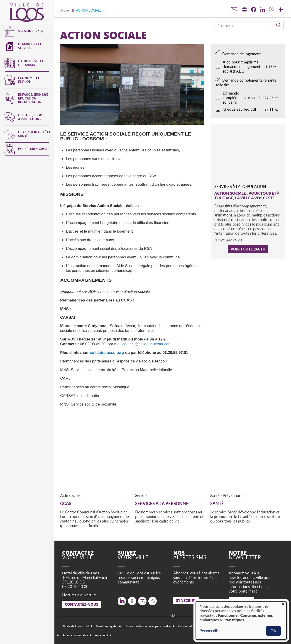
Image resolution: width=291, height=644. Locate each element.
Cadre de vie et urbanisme (31, 63)
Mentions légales (107, 626)
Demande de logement (241, 54)
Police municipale (34, 149)
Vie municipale (31, 31)
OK (273, 631)
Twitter (122, 599)
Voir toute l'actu (248, 249)
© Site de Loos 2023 (76, 626)
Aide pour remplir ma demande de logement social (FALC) (242, 67)
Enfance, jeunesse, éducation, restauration (34, 98)
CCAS (66, 503)
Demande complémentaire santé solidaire (246, 83)
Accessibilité (103, 635)
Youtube (142, 599)
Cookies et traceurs (191, 626)
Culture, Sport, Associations (31, 117)
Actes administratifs (75, 635)
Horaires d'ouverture (79, 595)
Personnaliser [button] (211, 631)
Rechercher (279, 25)
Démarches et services (30, 46)
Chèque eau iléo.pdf (240, 109)
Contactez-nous (82, 604)
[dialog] (241, 620)
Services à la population (240, 186)
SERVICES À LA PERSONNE (162, 503)
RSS (152, 599)
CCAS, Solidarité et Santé (34, 134)
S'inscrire (186, 600)
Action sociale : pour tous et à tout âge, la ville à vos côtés (247, 196)
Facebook (132, 599)
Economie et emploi (29, 80)
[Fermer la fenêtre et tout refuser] (283, 604)
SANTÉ (217, 503)
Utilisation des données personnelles (148, 626)
